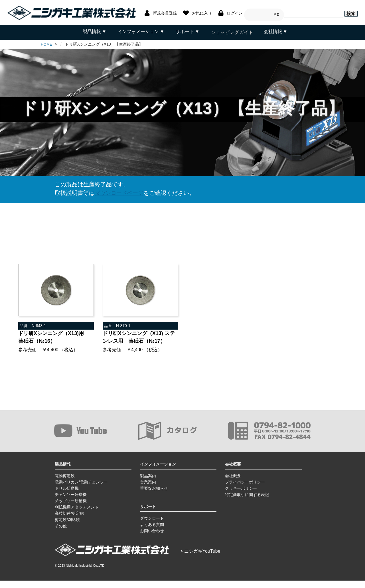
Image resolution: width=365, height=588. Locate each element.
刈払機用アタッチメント (77, 514)
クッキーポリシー (241, 496)
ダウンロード (152, 526)
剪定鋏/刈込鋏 (67, 527)
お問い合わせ (152, 538)
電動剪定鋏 (65, 483)
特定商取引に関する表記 (247, 502)
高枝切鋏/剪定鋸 (69, 521)
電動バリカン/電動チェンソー (81, 489)
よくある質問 (152, 532)
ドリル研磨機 (67, 496)
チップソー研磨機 (71, 508)
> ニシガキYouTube (200, 559)
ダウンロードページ (120, 191)
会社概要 (233, 483)
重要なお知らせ (154, 496)
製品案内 (148, 483)
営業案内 (148, 489)
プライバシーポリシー (245, 489)
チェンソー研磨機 (71, 502)
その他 (61, 533)
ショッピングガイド (232, 31)
